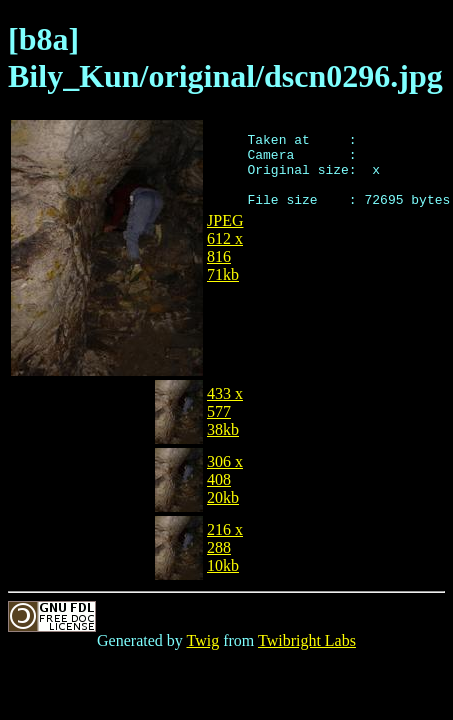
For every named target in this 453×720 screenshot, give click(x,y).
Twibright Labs (307, 640)
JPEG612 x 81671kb (225, 247)
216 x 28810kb (225, 547)
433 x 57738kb (225, 411)
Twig (203, 640)
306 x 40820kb (225, 479)
